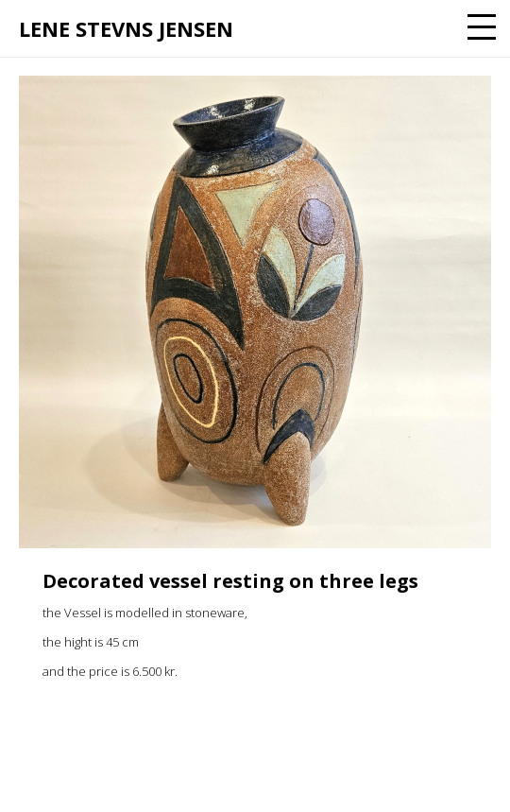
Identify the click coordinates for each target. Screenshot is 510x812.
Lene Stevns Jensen (126, 28)
